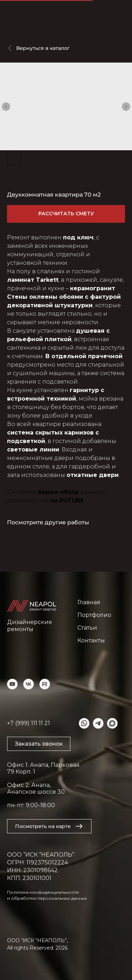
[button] (39, 744)
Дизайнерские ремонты (30, 626)
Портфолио (94, 615)
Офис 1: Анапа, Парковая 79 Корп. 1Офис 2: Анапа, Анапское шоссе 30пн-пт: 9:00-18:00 (43, 785)
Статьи (87, 628)
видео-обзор (58, 492)
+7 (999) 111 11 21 (29, 723)
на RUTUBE (67, 500)
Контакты (91, 640)
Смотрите (23, 492)
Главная (89, 602)
